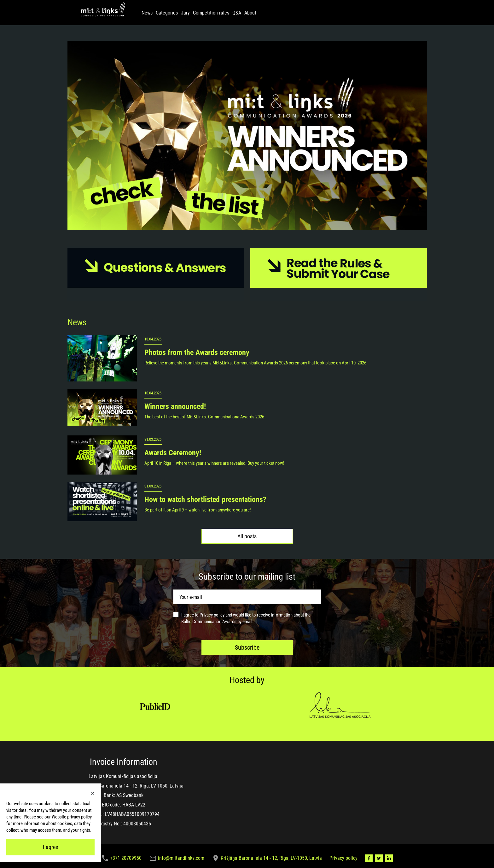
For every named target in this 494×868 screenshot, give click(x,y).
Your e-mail (191, 597)
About (250, 13)
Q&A (237, 13)
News (147, 13)
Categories (167, 13)
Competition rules (211, 13)
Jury (185, 13)
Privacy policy (212, 615)
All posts (247, 536)
